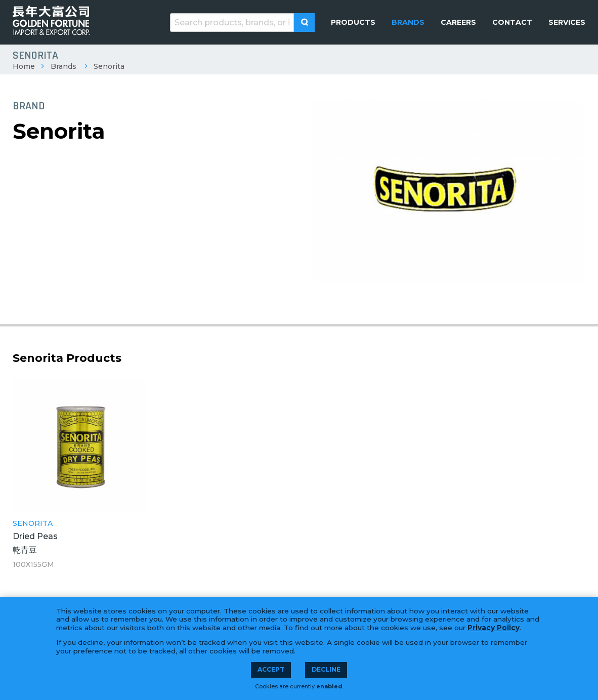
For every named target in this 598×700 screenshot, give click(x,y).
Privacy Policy (494, 628)
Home (24, 66)
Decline (326, 669)
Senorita (109, 66)
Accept (271, 669)
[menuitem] (353, 22)
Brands (63, 66)
